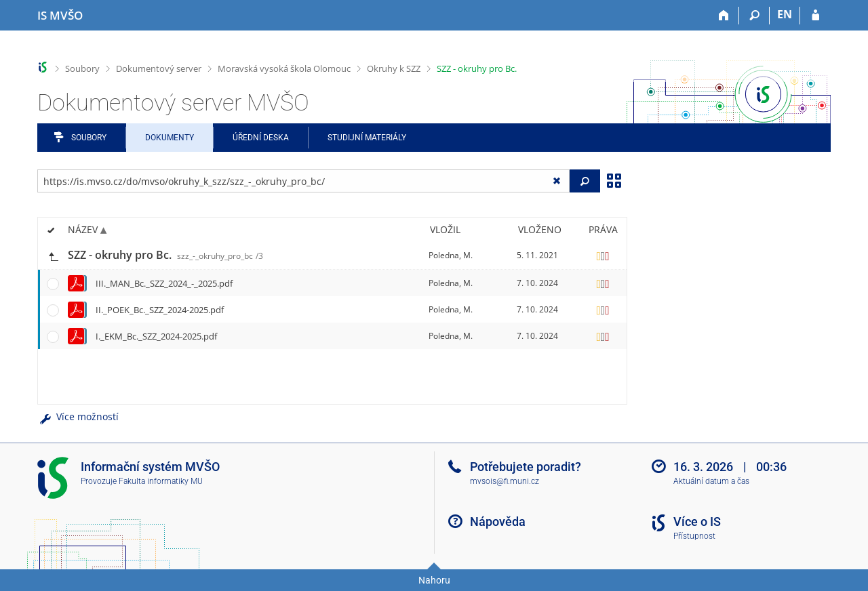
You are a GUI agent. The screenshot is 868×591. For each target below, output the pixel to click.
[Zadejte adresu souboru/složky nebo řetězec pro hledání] (303, 181)
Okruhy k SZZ (394, 68)
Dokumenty (170, 138)
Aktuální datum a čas (711, 481)
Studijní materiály (367, 138)
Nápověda (498, 522)
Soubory (82, 68)
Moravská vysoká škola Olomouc (284, 68)
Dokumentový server (159, 68)
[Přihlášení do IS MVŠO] (815, 16)
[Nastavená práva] (603, 256)
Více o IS (697, 522)
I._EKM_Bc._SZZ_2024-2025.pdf (156, 336)
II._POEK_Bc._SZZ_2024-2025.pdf (160, 310)
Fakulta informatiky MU (161, 481)
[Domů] (724, 16)
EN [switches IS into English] (785, 14)
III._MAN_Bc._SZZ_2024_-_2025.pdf (164, 283)
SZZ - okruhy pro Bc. (477, 68)
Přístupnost (694, 536)
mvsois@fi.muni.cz (505, 481)
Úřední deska (261, 138)
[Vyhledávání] (754, 16)
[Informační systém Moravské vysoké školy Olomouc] (60, 16)
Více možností (78, 416)
